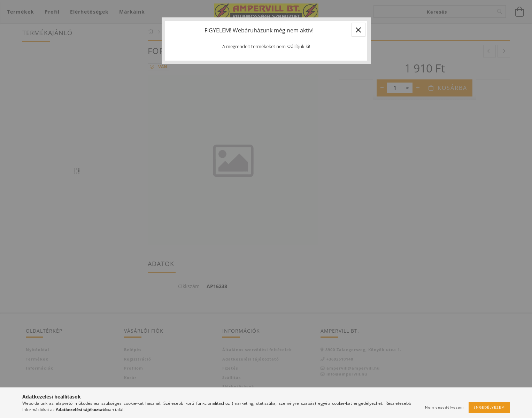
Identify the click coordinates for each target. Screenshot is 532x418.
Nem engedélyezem (444, 407)
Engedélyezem (489, 407)
